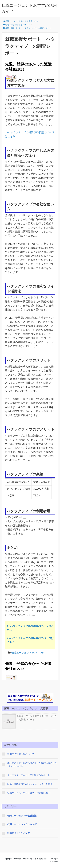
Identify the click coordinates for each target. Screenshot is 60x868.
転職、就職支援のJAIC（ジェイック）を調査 (30, 784)
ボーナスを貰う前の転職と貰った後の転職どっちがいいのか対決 (32, 765)
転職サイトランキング (19, 833)
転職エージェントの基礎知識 (22, 816)
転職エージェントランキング (28, 653)
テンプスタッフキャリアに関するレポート (29, 775)
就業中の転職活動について (21, 754)
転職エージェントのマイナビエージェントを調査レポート (29, 718)
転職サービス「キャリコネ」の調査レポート (30, 793)
